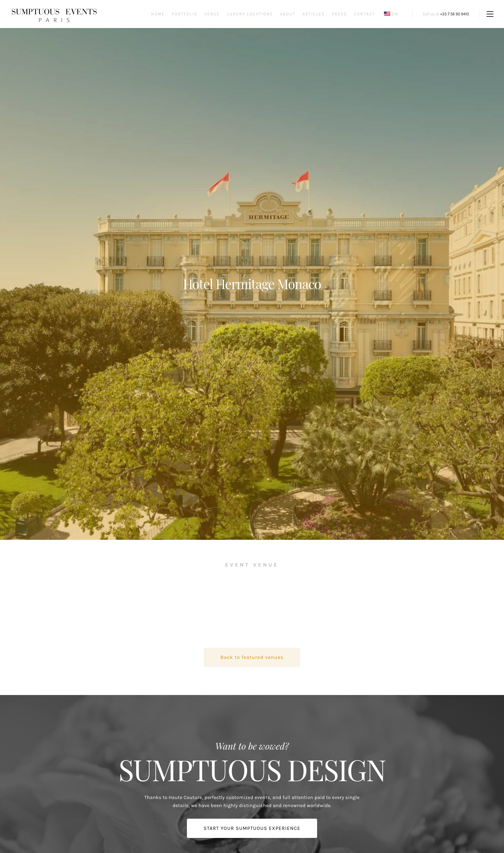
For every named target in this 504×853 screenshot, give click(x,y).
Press (339, 14)
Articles (314, 14)
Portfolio (185, 14)
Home (158, 14)
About (288, 14)
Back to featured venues (252, 657)
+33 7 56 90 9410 (455, 14)
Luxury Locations (250, 14)
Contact (365, 14)
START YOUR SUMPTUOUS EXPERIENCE (252, 828)
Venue (212, 14)
